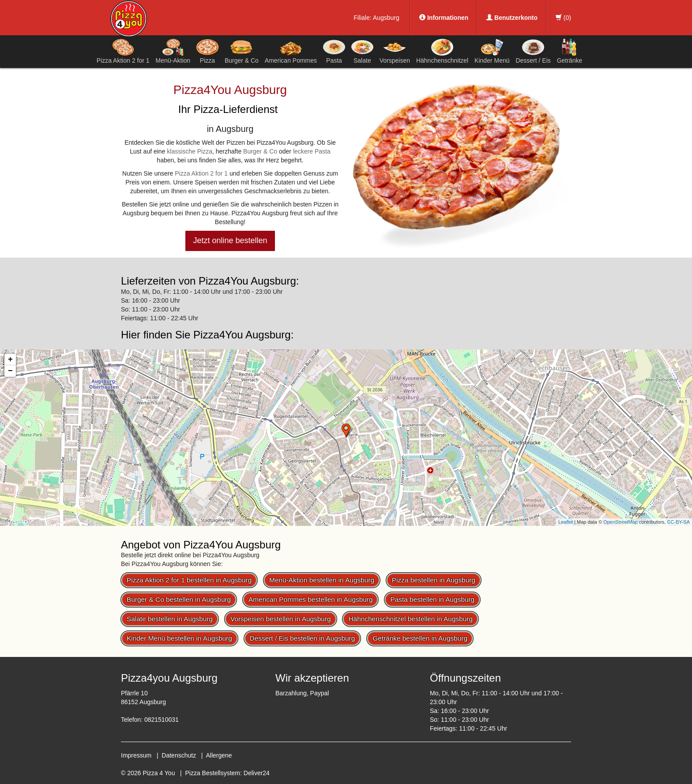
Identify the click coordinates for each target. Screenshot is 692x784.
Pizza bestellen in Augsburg (434, 580)
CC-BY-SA (678, 522)
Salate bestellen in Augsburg (170, 619)
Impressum (136, 755)
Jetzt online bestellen (230, 240)
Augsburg (386, 18)
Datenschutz (179, 755)
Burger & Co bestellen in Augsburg (179, 599)
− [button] (10, 371)
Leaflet (566, 522)
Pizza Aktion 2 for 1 (123, 51)
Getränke (570, 51)
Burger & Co (242, 51)
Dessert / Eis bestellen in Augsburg (303, 638)
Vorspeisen (395, 51)
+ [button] (10, 360)
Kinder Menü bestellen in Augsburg (179, 638)
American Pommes (291, 53)
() (563, 18)
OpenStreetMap (621, 522)
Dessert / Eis (533, 51)
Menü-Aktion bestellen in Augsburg (322, 580)
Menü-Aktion (173, 51)
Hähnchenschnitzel (442, 51)
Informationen (444, 18)
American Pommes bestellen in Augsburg (310, 599)
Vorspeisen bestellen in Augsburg (281, 619)
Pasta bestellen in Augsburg (432, 599)
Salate (362, 51)
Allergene (219, 755)
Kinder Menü (492, 51)
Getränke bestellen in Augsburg (420, 638)
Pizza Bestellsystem (213, 773)
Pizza (207, 51)
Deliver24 (257, 773)
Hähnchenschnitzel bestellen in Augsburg (410, 619)
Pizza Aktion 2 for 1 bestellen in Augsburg (189, 580)
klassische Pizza (190, 151)
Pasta (334, 51)
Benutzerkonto (512, 18)
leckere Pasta (312, 151)
